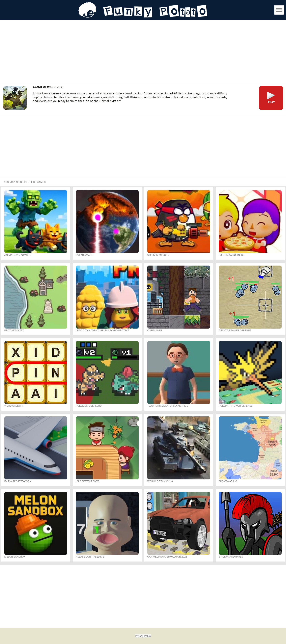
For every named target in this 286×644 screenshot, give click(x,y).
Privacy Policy (143, 636)
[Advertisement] (143, 52)
